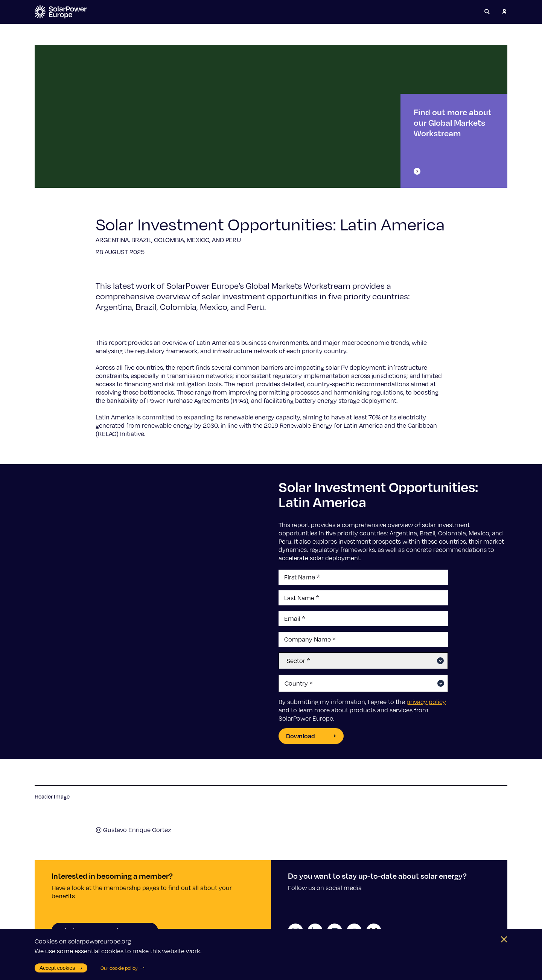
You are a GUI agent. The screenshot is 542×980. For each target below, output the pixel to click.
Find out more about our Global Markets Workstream (453, 141)
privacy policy (426, 702)
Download (311, 736)
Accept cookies (61, 968)
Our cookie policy (123, 968)
